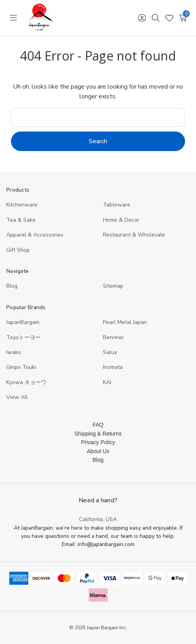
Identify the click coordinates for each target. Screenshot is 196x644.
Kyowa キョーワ (26, 382)
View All (17, 397)
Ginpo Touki (21, 367)
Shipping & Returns (98, 434)
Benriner (113, 337)
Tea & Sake (21, 220)
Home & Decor (121, 220)
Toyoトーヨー (23, 337)
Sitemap (113, 286)
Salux (110, 352)
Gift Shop (18, 250)
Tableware (117, 205)
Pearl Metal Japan (125, 322)
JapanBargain (23, 322)
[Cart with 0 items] (183, 18)
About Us (98, 451)
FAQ (98, 425)
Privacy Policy (98, 442)
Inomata (113, 367)
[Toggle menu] (13, 18)
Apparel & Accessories (35, 235)
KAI (107, 382)
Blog (12, 286)
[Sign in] (142, 18)
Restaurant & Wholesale (134, 235)
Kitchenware (22, 205)
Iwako (14, 352)
